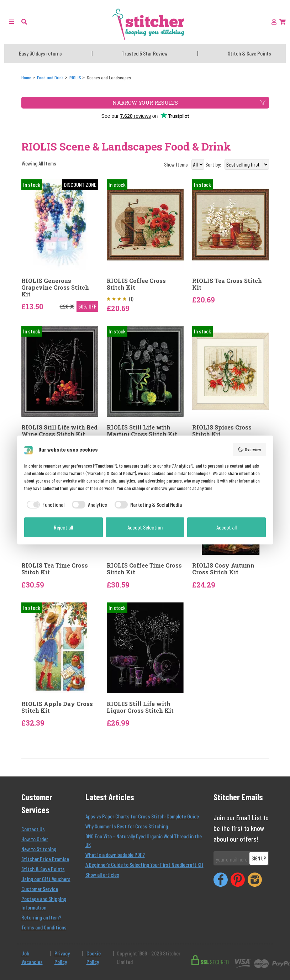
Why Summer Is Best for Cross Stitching (127, 826)
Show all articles (102, 874)
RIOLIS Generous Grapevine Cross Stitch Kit (55, 288)
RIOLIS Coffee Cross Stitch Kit (136, 284)
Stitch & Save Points (43, 869)
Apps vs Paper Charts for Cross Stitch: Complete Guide (142, 816)
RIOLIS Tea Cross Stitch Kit (227, 284)
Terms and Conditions (44, 927)
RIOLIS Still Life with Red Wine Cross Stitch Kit (59, 431)
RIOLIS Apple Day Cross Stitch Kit (57, 707)
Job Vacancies (32, 957)
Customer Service (40, 889)
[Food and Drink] (50, 77)
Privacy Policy (62, 957)
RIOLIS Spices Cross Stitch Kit (222, 431)
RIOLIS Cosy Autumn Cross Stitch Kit (223, 569)
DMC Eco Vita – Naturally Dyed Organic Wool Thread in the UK (144, 840)
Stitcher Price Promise (45, 859)
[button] (24, 22)
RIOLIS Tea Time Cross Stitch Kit (55, 569)
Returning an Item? (41, 917)
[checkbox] (44, 505)
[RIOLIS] (75, 77)
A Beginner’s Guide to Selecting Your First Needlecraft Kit (144, 865)
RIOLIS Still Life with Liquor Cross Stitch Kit (140, 707)
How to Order (35, 839)
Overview (249, 449)
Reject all (63, 527)
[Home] (26, 77)
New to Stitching (39, 849)
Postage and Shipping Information (44, 903)
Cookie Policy (94, 957)
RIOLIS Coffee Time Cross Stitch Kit (144, 569)
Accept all (226, 527)
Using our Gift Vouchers (46, 879)
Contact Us (33, 829)
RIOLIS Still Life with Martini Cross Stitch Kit (142, 431)
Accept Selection (145, 527)
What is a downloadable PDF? (115, 855)
